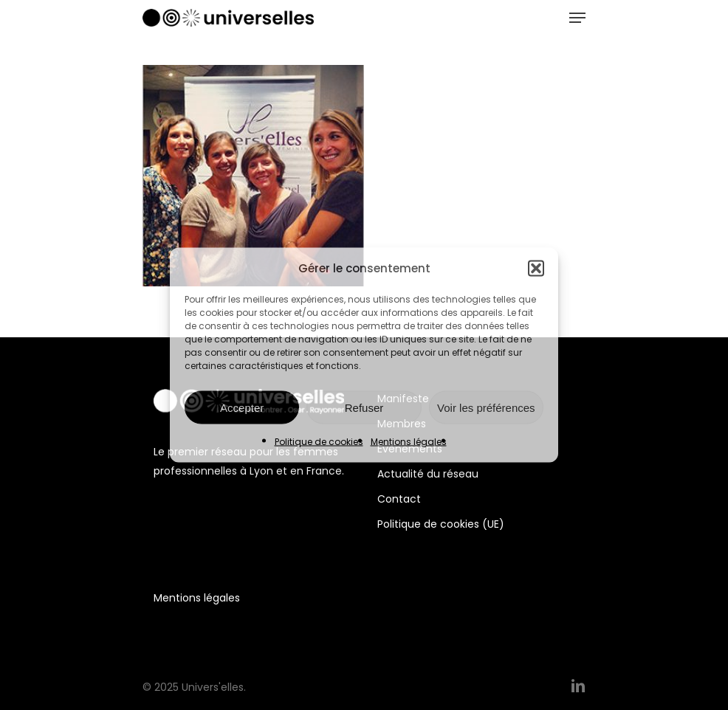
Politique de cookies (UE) (441, 524)
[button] (536, 269)
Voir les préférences (486, 407)
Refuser (364, 407)
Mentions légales (409, 442)
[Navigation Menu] (577, 18)
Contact (399, 499)
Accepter (242, 407)
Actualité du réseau (428, 474)
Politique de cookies (319, 442)
